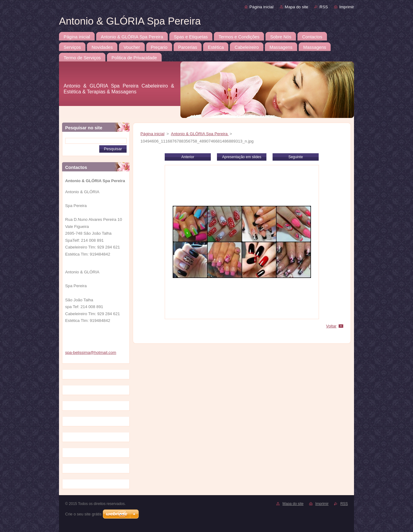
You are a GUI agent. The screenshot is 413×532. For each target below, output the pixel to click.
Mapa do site (297, 7)
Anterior (188, 157)
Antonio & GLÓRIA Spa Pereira (200, 134)
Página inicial (262, 7)
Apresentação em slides (242, 157)
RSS (324, 7)
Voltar (331, 326)
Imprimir (347, 7)
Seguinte (295, 157)
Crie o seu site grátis (83, 514)
